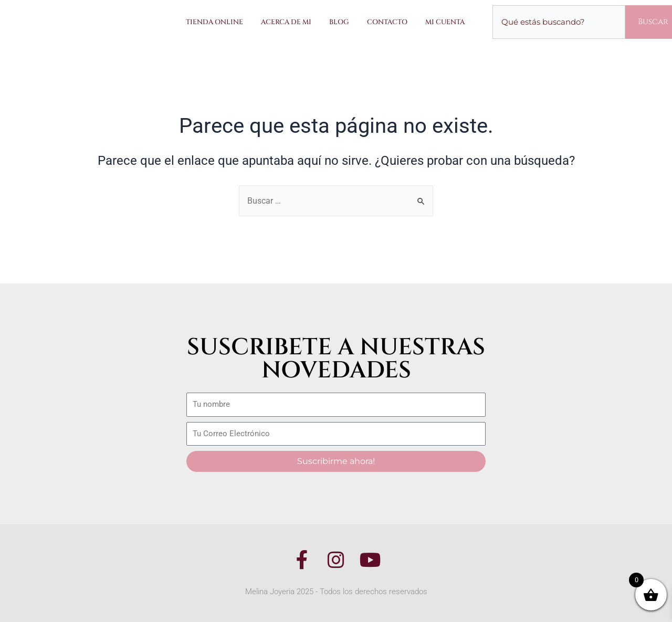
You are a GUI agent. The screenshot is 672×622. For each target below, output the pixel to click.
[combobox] (559, 22)
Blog (339, 22)
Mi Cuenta (445, 22)
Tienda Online (214, 22)
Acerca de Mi (286, 22)
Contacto (387, 22)
